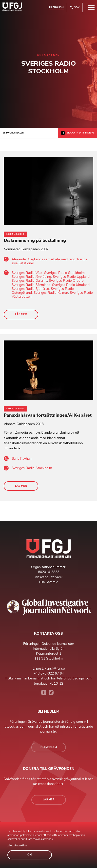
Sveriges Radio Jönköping (31, 277)
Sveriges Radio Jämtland (71, 285)
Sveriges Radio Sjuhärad (30, 289)
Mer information (17, 846)
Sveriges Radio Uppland (71, 277)
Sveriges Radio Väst (27, 273)
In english (56, 7)
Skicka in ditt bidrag (77, 133)
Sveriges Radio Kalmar (51, 293)
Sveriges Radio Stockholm (64, 273)
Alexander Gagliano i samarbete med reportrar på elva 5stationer (49, 261)
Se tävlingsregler (13, 133)
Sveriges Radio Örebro (66, 281)
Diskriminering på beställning (35, 240)
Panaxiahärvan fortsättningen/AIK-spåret (48, 415)
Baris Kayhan (22, 459)
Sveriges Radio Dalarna (29, 281)
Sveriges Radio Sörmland (31, 285)
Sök (75, 7)
